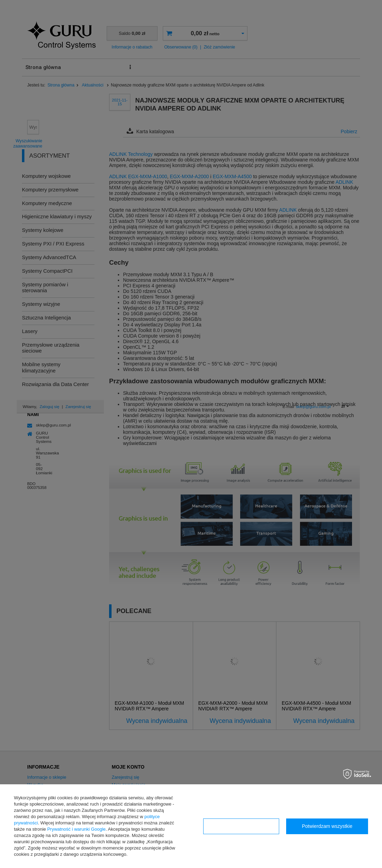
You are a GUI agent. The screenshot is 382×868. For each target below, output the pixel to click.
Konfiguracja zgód (241, 826)
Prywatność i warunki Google (76, 829)
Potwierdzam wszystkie (327, 826)
